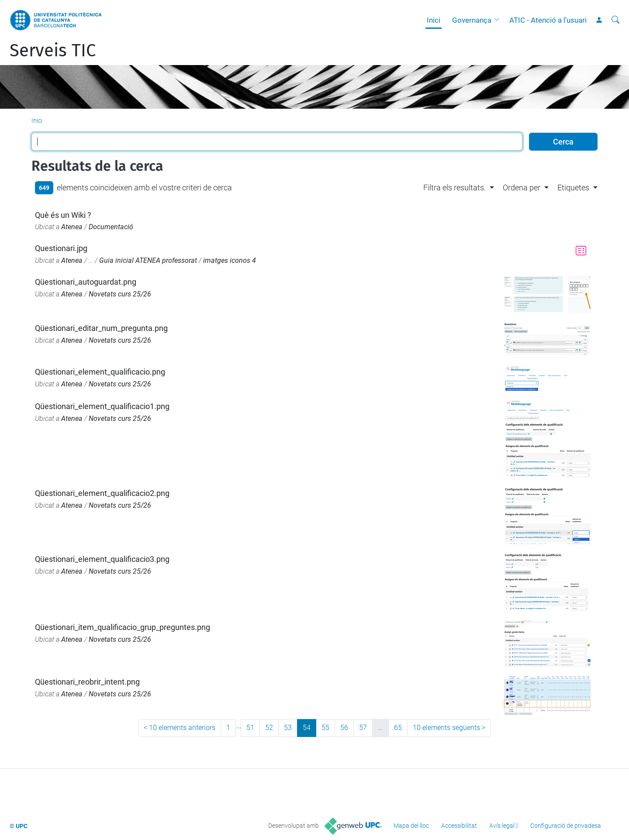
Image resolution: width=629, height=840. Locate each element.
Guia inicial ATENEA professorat (148, 260)
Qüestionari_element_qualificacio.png (100, 372)
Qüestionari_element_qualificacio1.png (102, 406)
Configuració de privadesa (566, 826)
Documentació (111, 227)
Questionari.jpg (61, 248)
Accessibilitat (459, 826)
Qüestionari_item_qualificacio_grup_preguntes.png (123, 627)
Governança (472, 20)
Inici (434, 20)
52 (269, 728)
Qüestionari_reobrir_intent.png (87, 682)
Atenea (72, 227)
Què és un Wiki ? (63, 215)
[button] (499, 20)
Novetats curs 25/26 (120, 294)
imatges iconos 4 (230, 260)
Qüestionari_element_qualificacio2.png (102, 493)
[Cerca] (615, 20)
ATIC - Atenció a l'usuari (548, 20)
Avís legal (502, 826)
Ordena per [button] (522, 188)
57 (363, 728)
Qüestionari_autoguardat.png (86, 282)
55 (325, 728)
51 (250, 728)
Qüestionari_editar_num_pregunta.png (101, 328)
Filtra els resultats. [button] (454, 188)
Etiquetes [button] (573, 188)
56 (344, 728)
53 (288, 728)
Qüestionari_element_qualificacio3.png (102, 559)
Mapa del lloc (411, 826)
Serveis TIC (53, 51)
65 (398, 728)
